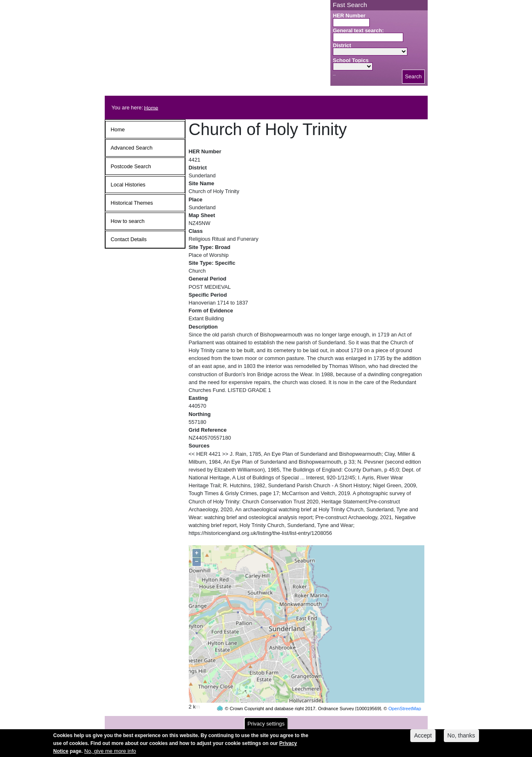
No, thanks (461, 738)
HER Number (349, 16)
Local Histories (128, 185)
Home (151, 108)
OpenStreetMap (405, 693)
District (342, 45)
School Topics (351, 60)
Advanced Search (131, 148)
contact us (320, 720)
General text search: (358, 30)
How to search (128, 221)
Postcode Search (131, 166)
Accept (423, 738)
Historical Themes (132, 203)
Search (413, 76)
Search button (334, 75)
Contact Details (129, 239)
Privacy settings (266, 726)
